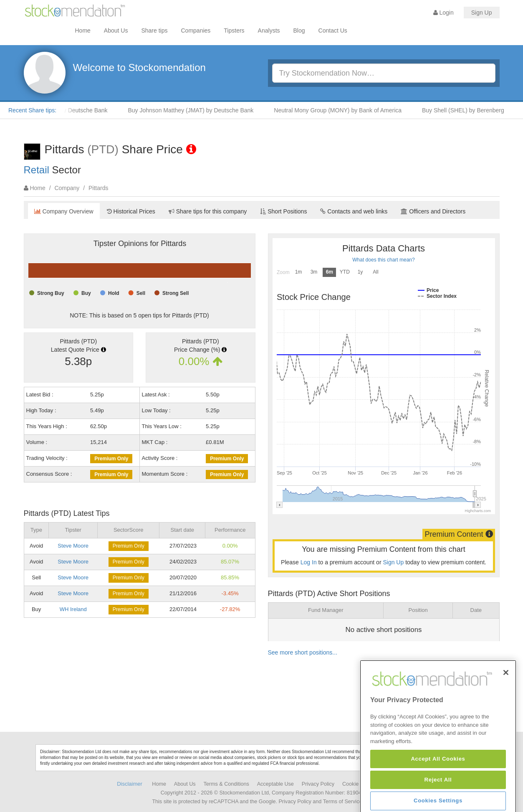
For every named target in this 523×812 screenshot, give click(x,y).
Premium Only (111, 459)
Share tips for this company (208, 211)
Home (83, 30)
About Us (116, 30)
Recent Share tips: (32, 110)
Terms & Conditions (226, 784)
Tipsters (234, 30)
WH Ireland (73, 609)
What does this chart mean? (383, 260)
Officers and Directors (433, 211)
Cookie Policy (358, 784)
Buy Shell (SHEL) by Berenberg (471, 110)
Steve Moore (73, 546)
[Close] (506, 710)
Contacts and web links (354, 211)
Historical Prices (131, 211)
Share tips (154, 30)
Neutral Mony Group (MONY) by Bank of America (346, 110)
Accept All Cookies (438, 797)
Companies (196, 30)
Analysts (269, 30)
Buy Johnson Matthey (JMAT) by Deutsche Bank (199, 110)
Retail (37, 170)
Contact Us (333, 30)
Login (443, 13)
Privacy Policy (318, 784)
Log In (309, 562)
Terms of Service (343, 802)
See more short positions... (303, 652)
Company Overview (64, 211)
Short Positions (283, 211)
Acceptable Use (275, 784)
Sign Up (482, 13)
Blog (299, 30)
